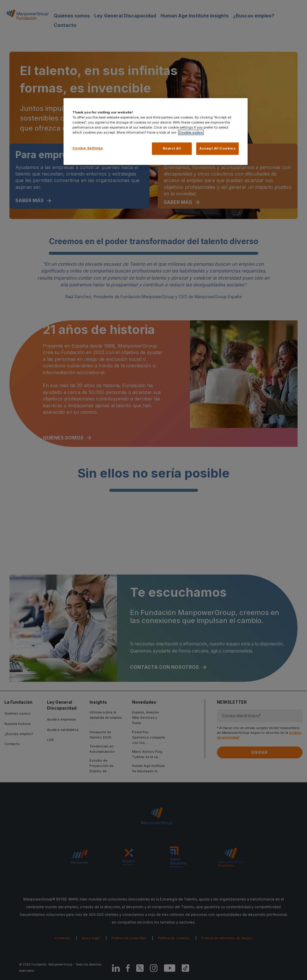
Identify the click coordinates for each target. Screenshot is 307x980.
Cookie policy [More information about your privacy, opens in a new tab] (191, 132)
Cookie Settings (88, 148)
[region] (156, 132)
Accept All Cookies (217, 148)
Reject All (172, 148)
